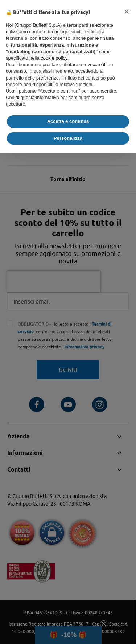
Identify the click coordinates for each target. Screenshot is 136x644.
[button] (127, 12)
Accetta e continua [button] (68, 121)
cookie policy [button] (54, 58)
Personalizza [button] (68, 138)
